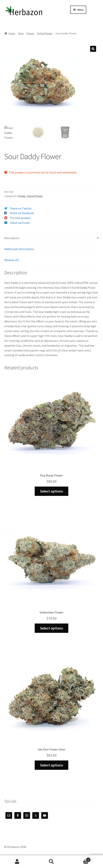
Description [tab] (12, 238)
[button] (93, 49)
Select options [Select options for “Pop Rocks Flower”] (52, 491)
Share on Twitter (21, 208)
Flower (30, 33)
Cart (80, 859)
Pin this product (21, 218)
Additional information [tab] (19, 249)
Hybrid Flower (45, 33)
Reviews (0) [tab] (11, 260)
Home (12, 33)
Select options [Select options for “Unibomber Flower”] (52, 628)
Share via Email (20, 223)
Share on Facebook (22, 213)
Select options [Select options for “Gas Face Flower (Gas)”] (52, 765)
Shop (21, 33)
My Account (17, 862)
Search (51, 862)
